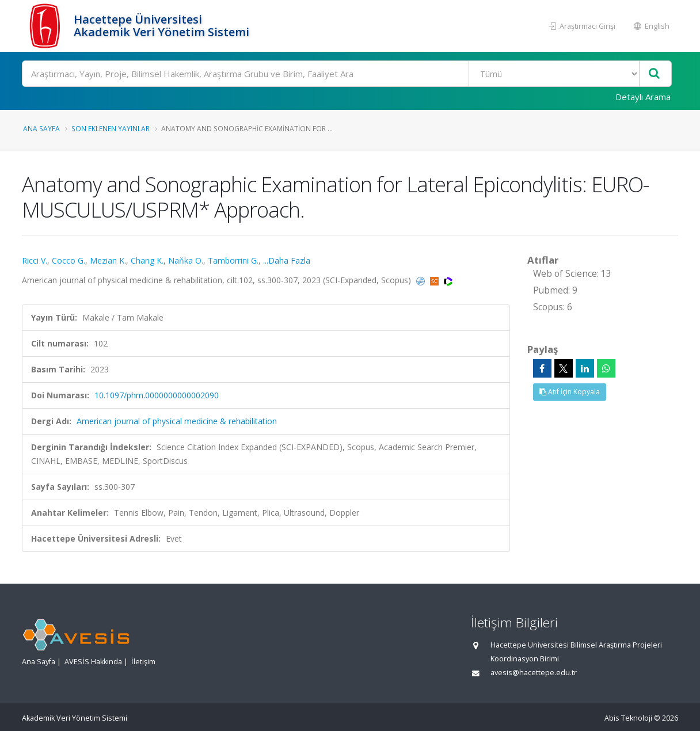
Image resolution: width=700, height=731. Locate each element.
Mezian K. (108, 260)
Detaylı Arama (643, 97)
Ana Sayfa (41, 128)
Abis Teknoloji (628, 718)
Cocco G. (69, 260)
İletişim (143, 662)
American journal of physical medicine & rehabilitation (177, 421)
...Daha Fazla (287, 260)
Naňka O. (186, 260)
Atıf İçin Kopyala (570, 392)
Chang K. (147, 260)
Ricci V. (35, 260)
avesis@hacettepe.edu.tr (534, 673)
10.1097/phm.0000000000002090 (157, 395)
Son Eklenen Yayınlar (111, 128)
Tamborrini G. (233, 260)
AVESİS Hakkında (93, 662)
